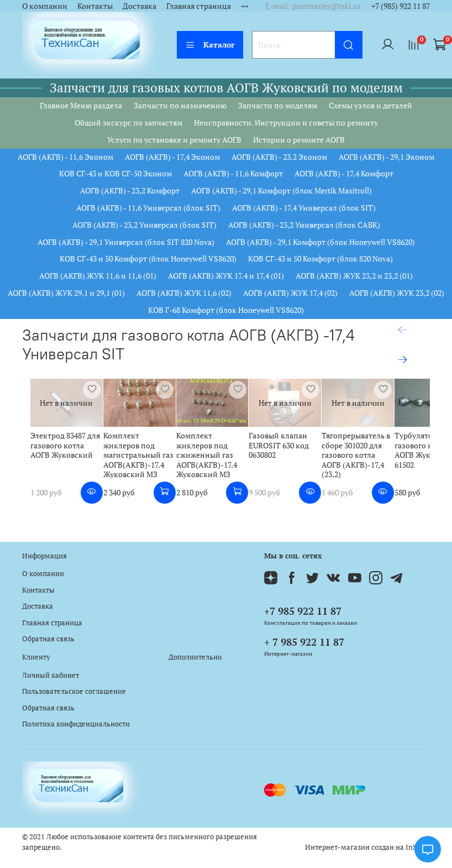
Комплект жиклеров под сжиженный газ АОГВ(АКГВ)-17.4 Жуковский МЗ (271, 469)
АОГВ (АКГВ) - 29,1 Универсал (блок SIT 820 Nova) (126, 242)
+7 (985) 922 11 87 (401, 6)
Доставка (140, 6)
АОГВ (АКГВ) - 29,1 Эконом (387, 157)
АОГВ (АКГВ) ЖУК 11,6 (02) (184, 293)
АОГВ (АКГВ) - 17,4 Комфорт (344, 173)
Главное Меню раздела (81, 105)
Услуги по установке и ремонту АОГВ (174, 140)
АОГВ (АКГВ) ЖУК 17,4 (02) (290, 293)
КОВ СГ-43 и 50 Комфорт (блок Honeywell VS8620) (148, 258)
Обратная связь (48, 639)
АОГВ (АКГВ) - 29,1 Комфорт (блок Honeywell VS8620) (320, 242)
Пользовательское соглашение (74, 691)
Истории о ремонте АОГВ (299, 140)
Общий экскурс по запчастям (128, 122)
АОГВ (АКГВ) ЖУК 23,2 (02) (397, 293)
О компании (45, 6)
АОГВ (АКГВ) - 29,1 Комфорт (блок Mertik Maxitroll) (282, 190)
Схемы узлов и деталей (370, 105)
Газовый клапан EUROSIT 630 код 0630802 (374, 460)
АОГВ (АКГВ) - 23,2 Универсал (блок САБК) (304, 225)
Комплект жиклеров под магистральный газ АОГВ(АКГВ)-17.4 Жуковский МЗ (169, 469)
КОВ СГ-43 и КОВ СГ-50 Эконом (115, 173)
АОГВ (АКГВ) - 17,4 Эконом (172, 157)
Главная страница (199, 6)
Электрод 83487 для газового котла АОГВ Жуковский (59, 464)
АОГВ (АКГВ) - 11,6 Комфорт (233, 173)
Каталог (210, 45)
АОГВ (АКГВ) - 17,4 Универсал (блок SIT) (304, 208)
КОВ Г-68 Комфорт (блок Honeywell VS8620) (226, 310)
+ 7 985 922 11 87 (304, 642)
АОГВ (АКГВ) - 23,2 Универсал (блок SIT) (144, 225)
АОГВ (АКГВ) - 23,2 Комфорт (130, 190)
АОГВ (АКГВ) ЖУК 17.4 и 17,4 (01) (226, 276)
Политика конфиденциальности (76, 724)
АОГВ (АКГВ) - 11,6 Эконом (65, 157)
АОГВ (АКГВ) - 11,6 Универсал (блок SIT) (148, 208)
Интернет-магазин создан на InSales (367, 847)
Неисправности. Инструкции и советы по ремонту (286, 122)
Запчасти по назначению (180, 105)
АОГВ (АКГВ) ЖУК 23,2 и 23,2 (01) (354, 276)
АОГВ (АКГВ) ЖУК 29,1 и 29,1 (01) (66, 293)
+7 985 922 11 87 (303, 611)
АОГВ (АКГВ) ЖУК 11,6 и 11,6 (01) (98, 276)
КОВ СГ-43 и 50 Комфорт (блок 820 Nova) (320, 258)
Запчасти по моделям (278, 105)
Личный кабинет (51, 675)
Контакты (95, 6)
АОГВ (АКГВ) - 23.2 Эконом (279, 157)
